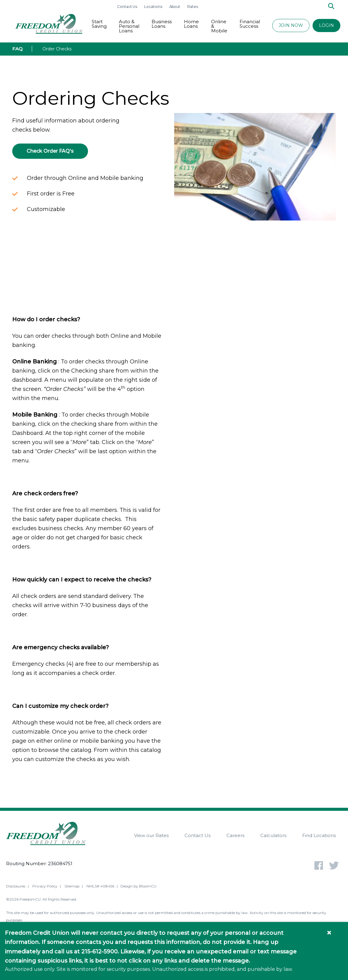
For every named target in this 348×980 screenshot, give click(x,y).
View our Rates (151, 835)
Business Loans (162, 24)
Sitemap (72, 887)
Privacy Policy (45, 887)
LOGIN (326, 25)
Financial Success (250, 24)
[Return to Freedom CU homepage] (49, 24)
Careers (235, 835)
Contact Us (128, 7)
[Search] (331, 7)
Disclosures (16, 887)
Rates (193, 7)
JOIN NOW (291, 25)
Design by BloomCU (138, 887)
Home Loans (191, 24)
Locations (154, 7)
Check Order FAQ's (50, 151)
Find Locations (319, 835)
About (175, 7)
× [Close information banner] (329, 933)
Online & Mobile (219, 26)
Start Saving (99, 24)
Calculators (273, 835)
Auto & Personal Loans (129, 26)
